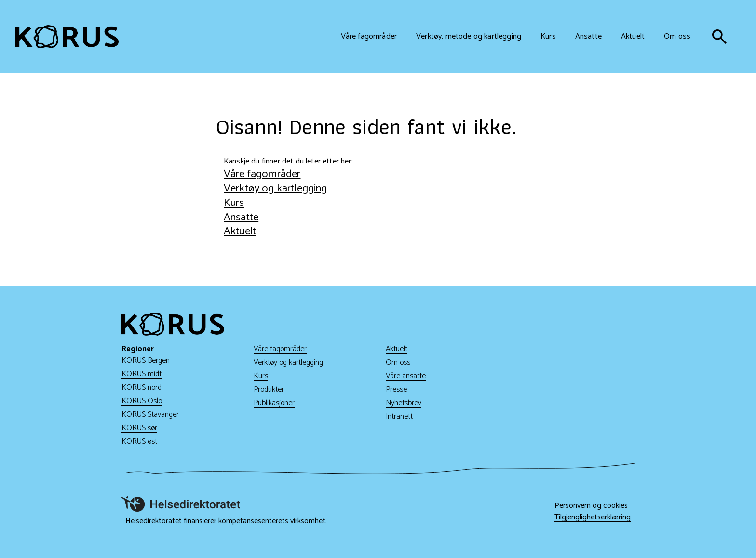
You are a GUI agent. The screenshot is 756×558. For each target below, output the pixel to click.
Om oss (398, 362)
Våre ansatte (406, 376)
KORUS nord (142, 388)
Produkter (269, 389)
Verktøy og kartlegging (276, 188)
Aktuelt (240, 231)
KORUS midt (142, 374)
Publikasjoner (274, 403)
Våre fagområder (262, 174)
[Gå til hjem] (67, 37)
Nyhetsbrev (404, 403)
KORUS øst (139, 442)
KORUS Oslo (142, 401)
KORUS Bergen (146, 361)
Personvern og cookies (591, 506)
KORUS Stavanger (150, 415)
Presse (396, 389)
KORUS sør (139, 428)
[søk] (719, 37)
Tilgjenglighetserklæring (593, 517)
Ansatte (241, 217)
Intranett (399, 416)
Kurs (234, 203)
